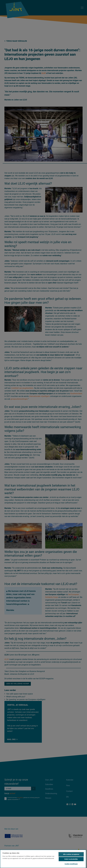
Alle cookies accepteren (71, 854)
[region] (43, 859)
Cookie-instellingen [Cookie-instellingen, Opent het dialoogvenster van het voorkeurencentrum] (71, 864)
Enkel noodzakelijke (71, 859)
